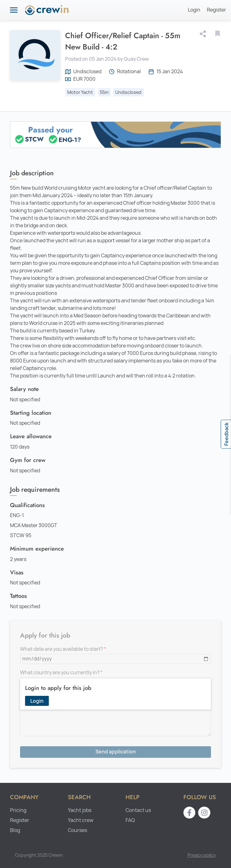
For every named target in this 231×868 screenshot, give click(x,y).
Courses (77, 830)
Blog (15, 830)
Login (194, 10)
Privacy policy (202, 855)
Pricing (18, 810)
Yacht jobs (80, 810)
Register (216, 10)
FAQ (130, 820)
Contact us (138, 810)
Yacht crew (81, 820)
